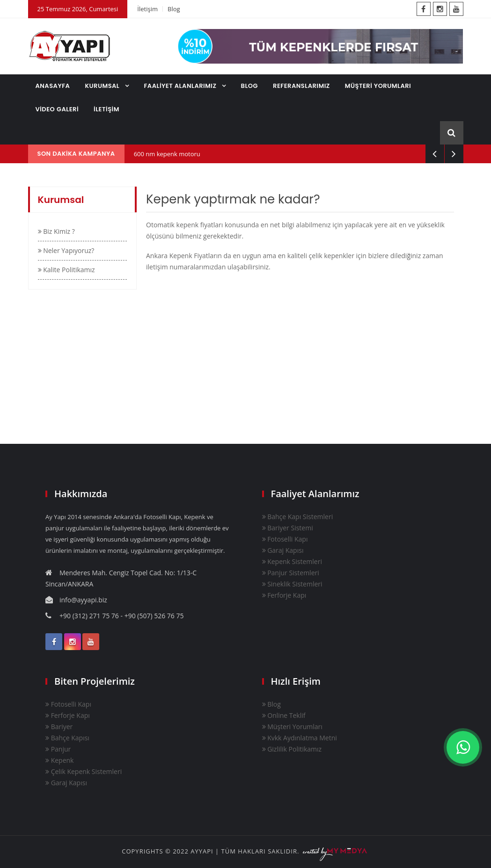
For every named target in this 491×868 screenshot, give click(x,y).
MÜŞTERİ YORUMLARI (378, 86)
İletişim (147, 9)
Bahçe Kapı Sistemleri (298, 517)
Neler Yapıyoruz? (66, 250)
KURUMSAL (103, 86)
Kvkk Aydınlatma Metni (300, 738)
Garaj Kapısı (283, 550)
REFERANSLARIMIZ (301, 86)
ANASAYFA (53, 86)
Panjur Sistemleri (291, 573)
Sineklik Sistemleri (292, 584)
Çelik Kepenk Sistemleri (84, 771)
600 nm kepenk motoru (167, 154)
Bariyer (59, 727)
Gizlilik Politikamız (292, 749)
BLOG (250, 86)
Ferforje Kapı (284, 595)
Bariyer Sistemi (288, 528)
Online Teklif (284, 715)
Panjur (58, 749)
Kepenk (59, 760)
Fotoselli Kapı (285, 539)
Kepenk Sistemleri (292, 561)
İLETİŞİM (106, 109)
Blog (174, 9)
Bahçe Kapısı (67, 738)
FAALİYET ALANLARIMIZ (181, 86)
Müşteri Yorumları (292, 727)
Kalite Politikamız (66, 270)
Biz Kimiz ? (56, 231)
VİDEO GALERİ (57, 109)
